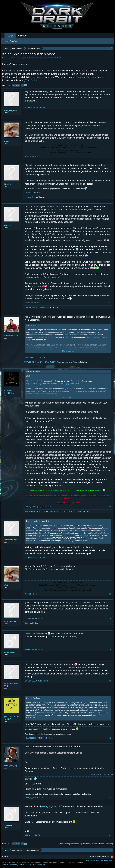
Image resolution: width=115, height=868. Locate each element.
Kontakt (93, 857)
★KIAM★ (8, 825)
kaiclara (8, 225)
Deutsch (5, 857)
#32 (110, 738)
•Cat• (6, 141)
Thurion (8, 184)
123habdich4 (10, 621)
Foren (10, 36)
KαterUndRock (11, 336)
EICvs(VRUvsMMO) (11, 685)
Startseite (106, 857)
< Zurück (16, 85)
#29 (110, 619)
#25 (110, 357)
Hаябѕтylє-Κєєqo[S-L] (9, 392)
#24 (110, 303)
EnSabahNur (10, 652)
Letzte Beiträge (10, 41)
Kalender (23, 36)
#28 (110, 594)
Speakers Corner (27, 58)
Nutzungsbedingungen (94, 860)
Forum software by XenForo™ (64, 862)
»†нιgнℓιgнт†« (11, 110)
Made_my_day (11, 766)
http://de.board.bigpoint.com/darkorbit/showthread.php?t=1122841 (53, 384)
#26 (110, 507)
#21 (110, 107)
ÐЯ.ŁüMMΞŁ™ (50, 362)
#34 (110, 835)
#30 (110, 650)
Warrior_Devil (44, 307)
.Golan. (45, 58)
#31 (110, 681)
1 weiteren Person (71, 362)
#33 (110, 798)
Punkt (59, 362)
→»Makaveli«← (30, 197)
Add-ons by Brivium (24, 865)
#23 (110, 192)
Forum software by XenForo (22, 862)
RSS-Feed (112, 857)
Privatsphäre (109, 860)
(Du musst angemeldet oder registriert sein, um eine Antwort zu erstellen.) (86, 844)
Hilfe (99, 857)
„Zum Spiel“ (31, 80)
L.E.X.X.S (40, 511)
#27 (110, 558)
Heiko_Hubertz (30, 511)
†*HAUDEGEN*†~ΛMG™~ (34, 362)
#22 (110, 157)
